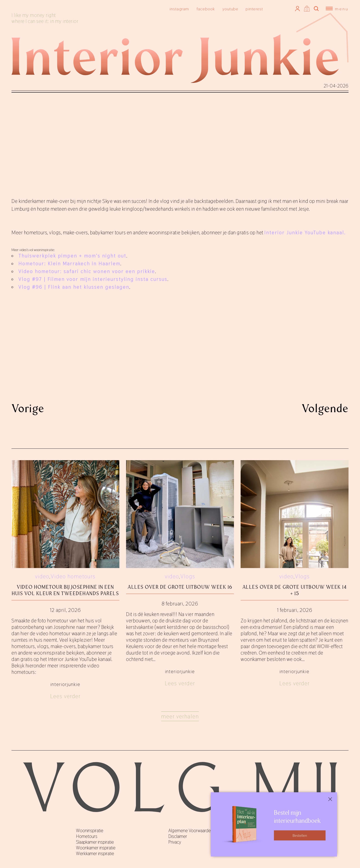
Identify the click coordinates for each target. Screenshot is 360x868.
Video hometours (73, 576)
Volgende (325, 408)
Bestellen (300, 835)
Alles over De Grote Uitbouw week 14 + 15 (295, 590)
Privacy (175, 842)
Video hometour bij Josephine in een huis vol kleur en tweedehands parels (65, 590)
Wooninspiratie (90, 831)
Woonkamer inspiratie (96, 848)
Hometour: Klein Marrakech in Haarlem (69, 263)
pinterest (254, 9)
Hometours (87, 836)
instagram (179, 9)
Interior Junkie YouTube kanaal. (305, 232)
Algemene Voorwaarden (191, 831)
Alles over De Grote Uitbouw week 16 (180, 587)
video (42, 576)
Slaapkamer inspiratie (95, 842)
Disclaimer (178, 836)
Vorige (28, 408)
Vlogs (188, 576)
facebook (206, 9)
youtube (231, 9)
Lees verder (65, 696)
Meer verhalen (180, 716)
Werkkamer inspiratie (95, 854)
